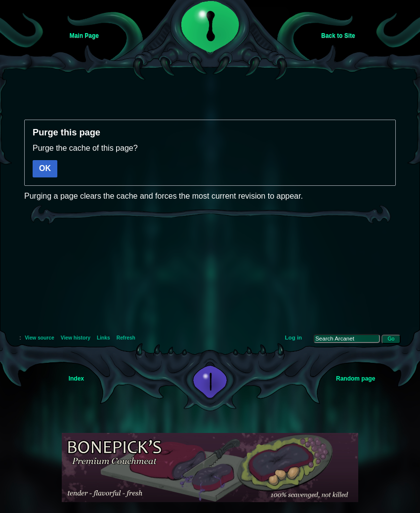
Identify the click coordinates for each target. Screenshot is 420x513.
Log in (294, 338)
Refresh (126, 338)
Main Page (84, 36)
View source (40, 338)
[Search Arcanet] (347, 339)
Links (104, 338)
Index (76, 379)
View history (76, 338)
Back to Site (338, 36)
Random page (356, 379)
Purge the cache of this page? (85, 148)
